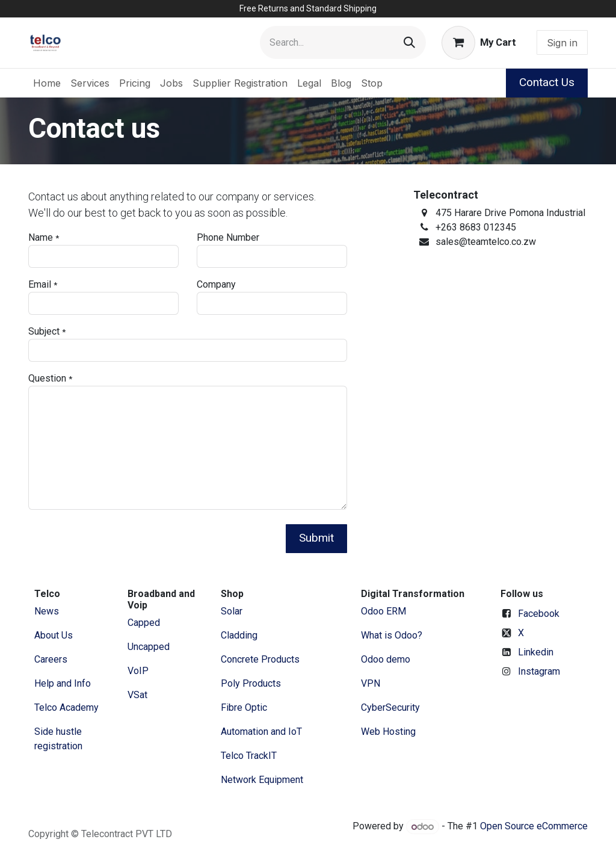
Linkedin (536, 652)
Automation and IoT (261, 732)
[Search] (409, 42)
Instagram (539, 671)
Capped (145, 623)
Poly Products (251, 683)
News (47, 611)
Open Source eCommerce (534, 827)
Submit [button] (316, 538)
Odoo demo (386, 659)
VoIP (138, 671)
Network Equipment (262, 780)
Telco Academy (66, 707)
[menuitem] (47, 83)
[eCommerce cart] (479, 43)
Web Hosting (388, 732)
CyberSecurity (390, 707)
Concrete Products (260, 659)
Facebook (539, 614)
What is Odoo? (392, 635)
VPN (371, 683)
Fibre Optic (244, 707)
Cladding (239, 635)
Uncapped (150, 647)
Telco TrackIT (249, 756)
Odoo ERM (385, 611)
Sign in (562, 43)
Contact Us (547, 82)
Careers (51, 659)
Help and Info (63, 683)
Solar (232, 611)
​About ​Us (54, 635)
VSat (137, 695)
